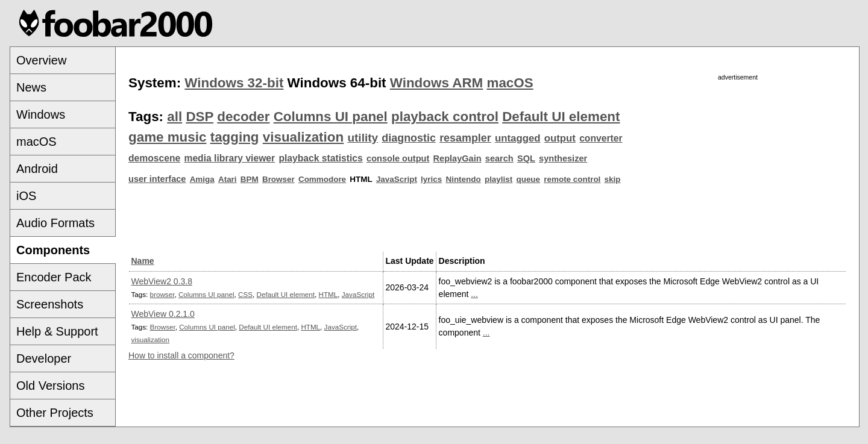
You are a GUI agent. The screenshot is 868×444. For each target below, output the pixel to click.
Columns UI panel (331, 117)
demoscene (154, 158)
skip (613, 179)
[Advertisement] (738, 167)
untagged (518, 138)
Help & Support (57, 331)
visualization (303, 137)
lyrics (431, 179)
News (31, 87)
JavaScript (397, 179)
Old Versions (50, 386)
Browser (278, 179)
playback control (445, 117)
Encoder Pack (54, 277)
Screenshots (50, 304)
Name (143, 261)
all (175, 117)
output (560, 138)
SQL (526, 158)
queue (528, 179)
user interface (157, 179)
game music (167, 137)
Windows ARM (436, 83)
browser (162, 294)
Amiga (202, 179)
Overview (41, 60)
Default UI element (561, 117)
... (474, 294)
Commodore (322, 179)
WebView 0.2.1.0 (163, 314)
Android (37, 169)
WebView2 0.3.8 (162, 281)
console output (398, 158)
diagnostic (409, 138)
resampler (465, 138)
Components (53, 250)
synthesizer (563, 158)
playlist (498, 179)
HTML (329, 294)
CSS (245, 294)
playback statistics (320, 158)
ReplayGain (458, 158)
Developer (44, 358)
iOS (26, 196)
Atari (228, 179)
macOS (36, 142)
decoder (243, 117)
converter (601, 138)
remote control (572, 179)
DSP (200, 117)
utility (363, 138)
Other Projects (55, 413)
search (499, 158)
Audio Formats (55, 223)
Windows (41, 114)
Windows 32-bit (234, 83)
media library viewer (229, 158)
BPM (250, 179)
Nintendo (463, 179)
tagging (235, 137)
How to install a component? (181, 355)
